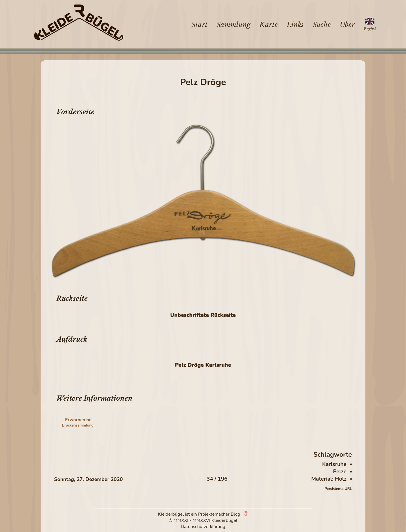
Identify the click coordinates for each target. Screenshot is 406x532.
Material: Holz (329, 479)
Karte (269, 25)
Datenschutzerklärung (203, 527)
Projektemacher (214, 514)
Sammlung (233, 25)
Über (347, 25)
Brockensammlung (78, 425)
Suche (322, 25)
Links (295, 25)
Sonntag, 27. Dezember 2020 (89, 479)
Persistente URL (338, 489)
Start (199, 25)
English (370, 29)
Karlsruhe (334, 464)
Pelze (340, 472)
